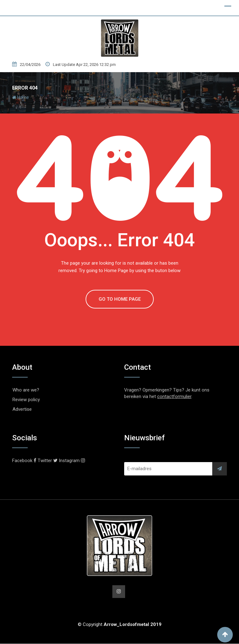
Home (21, 97)
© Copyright (120, 625)
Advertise (22, 409)
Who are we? (26, 390)
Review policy (26, 400)
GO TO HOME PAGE (120, 299)
